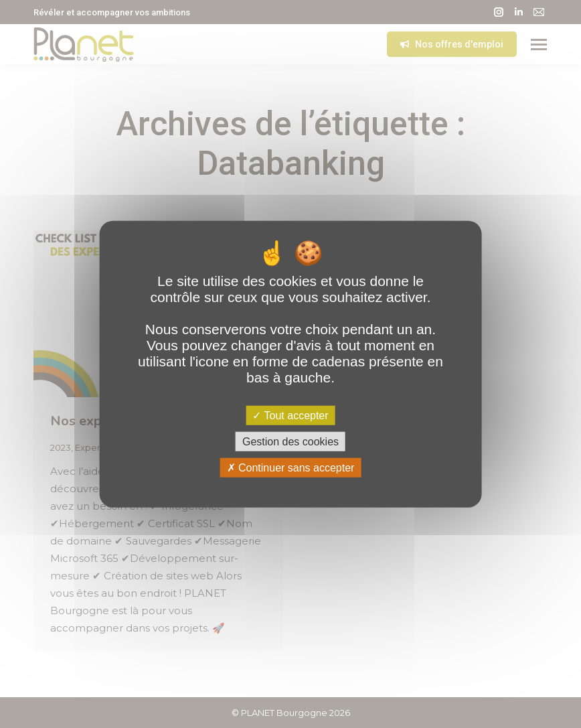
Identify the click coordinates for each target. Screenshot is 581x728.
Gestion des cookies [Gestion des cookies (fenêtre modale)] (290, 441)
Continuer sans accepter (291, 468)
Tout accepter (290, 415)
